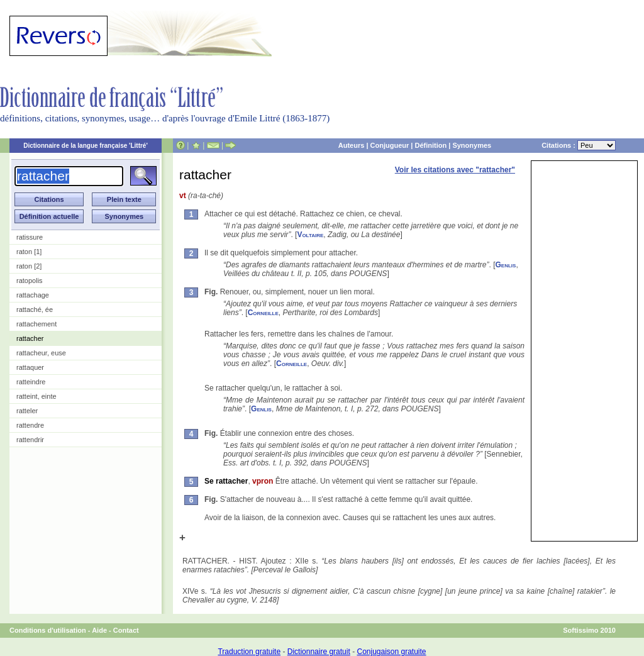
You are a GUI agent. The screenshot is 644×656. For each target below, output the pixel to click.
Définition (430, 145)
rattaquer (30, 367)
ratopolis (30, 281)
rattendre (30, 425)
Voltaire (310, 235)
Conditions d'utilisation (48, 630)
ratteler (27, 411)
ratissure (30, 237)
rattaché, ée (35, 309)
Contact (126, 630)
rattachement (36, 324)
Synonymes (472, 145)
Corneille (263, 313)
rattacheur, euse (41, 353)
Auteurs (352, 145)
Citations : (579, 145)
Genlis (506, 265)
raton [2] (29, 266)
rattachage (33, 295)
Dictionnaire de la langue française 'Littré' (86, 146)
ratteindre (31, 382)
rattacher (30, 338)
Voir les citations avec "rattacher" (455, 170)
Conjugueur (390, 145)
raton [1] (29, 252)
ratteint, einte (36, 396)
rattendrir (30, 440)
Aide (99, 630)
